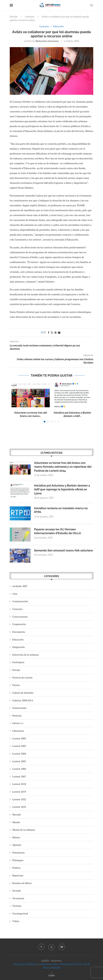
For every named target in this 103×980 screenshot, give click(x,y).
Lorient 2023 (19, 807)
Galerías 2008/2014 (23, 700)
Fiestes (16, 685)
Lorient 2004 (19, 754)
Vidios (16, 921)
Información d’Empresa (25, 964)
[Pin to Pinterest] (56, 333)
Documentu (19, 632)
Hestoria (17, 716)
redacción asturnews (47, 41)
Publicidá (56, 968)
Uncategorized (20, 913)
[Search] (92, 5)
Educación (18, 639)
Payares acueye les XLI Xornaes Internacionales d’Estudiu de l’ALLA (58, 531)
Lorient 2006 (19, 769)
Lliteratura (18, 731)
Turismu (17, 906)
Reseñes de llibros (22, 883)
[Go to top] (51, 975)
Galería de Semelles (23, 693)
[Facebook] (41, 947)
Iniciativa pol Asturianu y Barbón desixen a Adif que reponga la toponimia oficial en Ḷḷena (62, 489)
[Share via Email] (59, 333)
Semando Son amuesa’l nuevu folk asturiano (64, 550)
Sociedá (17, 891)
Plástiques (18, 860)
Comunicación (20, 601)
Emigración (19, 647)
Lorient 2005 (19, 761)
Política (16, 868)
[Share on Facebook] (49, 333)
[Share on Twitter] (52, 333)
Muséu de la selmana (24, 830)
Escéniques (18, 662)
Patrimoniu (19, 853)
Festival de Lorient (22, 678)
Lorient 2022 (19, 799)
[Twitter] (51, 947)
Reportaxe (18, 875)
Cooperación (19, 624)
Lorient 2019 (19, 792)
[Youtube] (62, 947)
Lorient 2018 (19, 784)
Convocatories (20, 617)
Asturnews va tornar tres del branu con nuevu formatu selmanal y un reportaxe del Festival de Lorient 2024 (63, 467)
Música (16, 837)
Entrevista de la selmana (26, 655)
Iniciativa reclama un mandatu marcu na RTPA (61, 510)
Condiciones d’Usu (48, 964)
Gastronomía (19, 708)
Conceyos (30, 17)
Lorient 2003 (19, 746)
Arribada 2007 (20, 586)
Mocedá (17, 814)
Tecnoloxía (18, 898)
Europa (16, 670)
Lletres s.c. (18, 723)
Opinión (17, 845)
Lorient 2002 (19, 738)
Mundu (16, 822)
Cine (15, 594)
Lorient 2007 (19, 776)
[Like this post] (45, 333)
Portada (14, 17)
